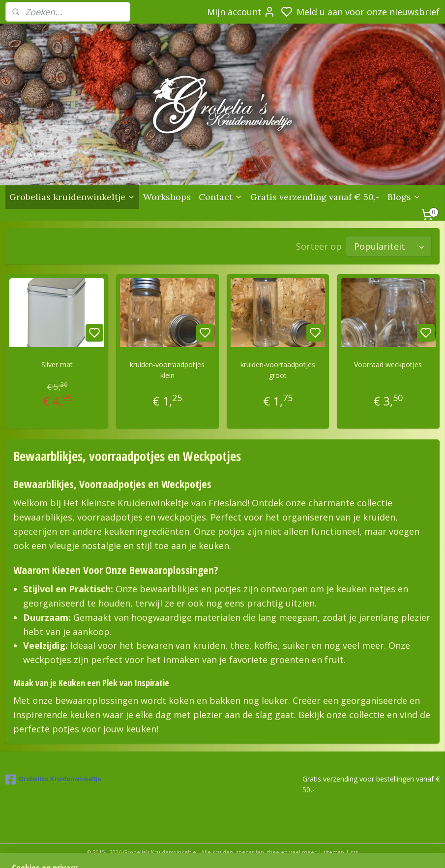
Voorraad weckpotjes (388, 362)
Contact (221, 197)
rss (354, 850)
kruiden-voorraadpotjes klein (167, 368)
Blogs (404, 197)
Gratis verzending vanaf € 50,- (315, 197)
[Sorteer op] (389, 245)
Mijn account (241, 12)
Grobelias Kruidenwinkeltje (53, 778)
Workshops (167, 197)
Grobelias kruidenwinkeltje (72, 197)
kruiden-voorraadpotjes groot (278, 368)
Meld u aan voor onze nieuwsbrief (368, 12)
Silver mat (57, 362)
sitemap (334, 850)
